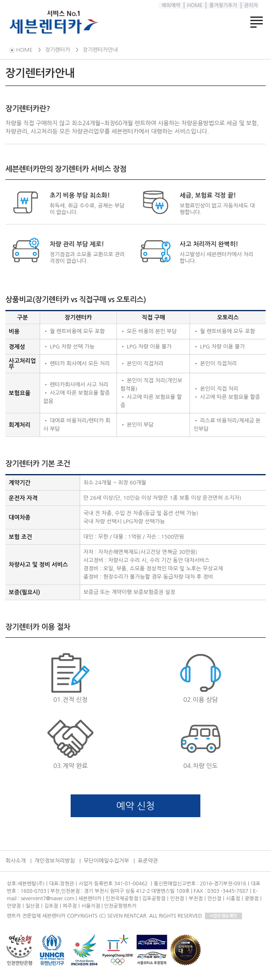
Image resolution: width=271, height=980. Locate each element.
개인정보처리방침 (55, 861)
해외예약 (170, 5)
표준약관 (148, 861)
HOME (194, 5)
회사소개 (16, 861)
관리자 (250, 5)
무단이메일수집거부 (106, 861)
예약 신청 (136, 806)
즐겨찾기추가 (223, 5)
